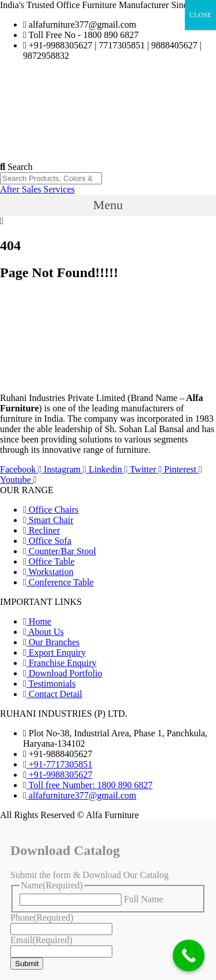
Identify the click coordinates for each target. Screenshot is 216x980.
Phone (42, 917)
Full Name (143, 899)
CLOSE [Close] (200, 15)
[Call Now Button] (189, 956)
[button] (108, 205)
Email (41, 940)
